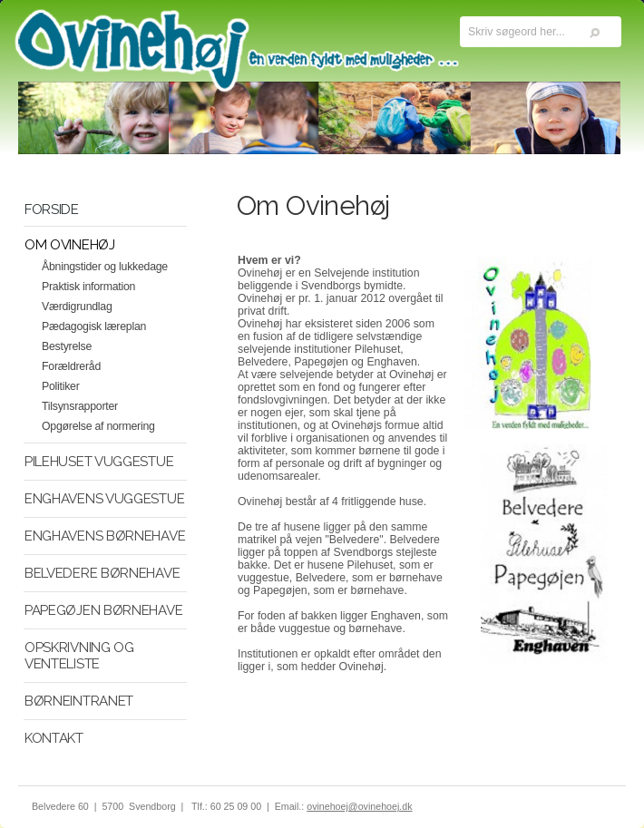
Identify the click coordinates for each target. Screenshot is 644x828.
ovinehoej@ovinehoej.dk (359, 806)
